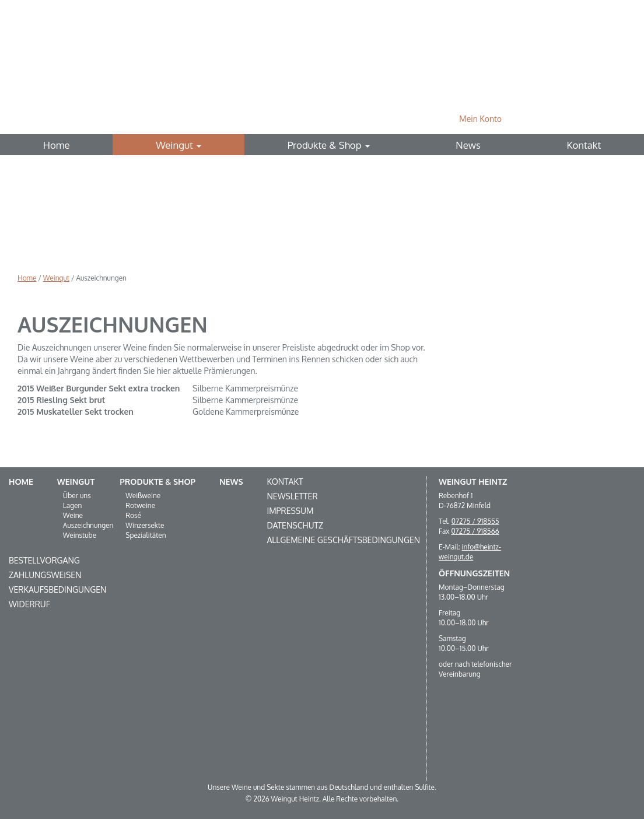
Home (57, 145)
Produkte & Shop (329, 145)
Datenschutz (295, 525)
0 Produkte (552, 119)
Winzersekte (145, 525)
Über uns (77, 496)
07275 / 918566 (475, 531)
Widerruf (29, 604)
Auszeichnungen (88, 525)
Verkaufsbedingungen (57, 589)
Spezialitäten (146, 535)
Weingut (178, 145)
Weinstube (80, 535)
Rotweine (140, 505)
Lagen (73, 505)
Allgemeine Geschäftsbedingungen (343, 540)
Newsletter (292, 496)
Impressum (290, 511)
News (468, 145)
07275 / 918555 (475, 521)
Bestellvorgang (44, 560)
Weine (73, 515)
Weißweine (143, 496)
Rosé (133, 515)
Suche (608, 119)
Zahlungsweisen (45, 575)
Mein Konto (480, 119)
